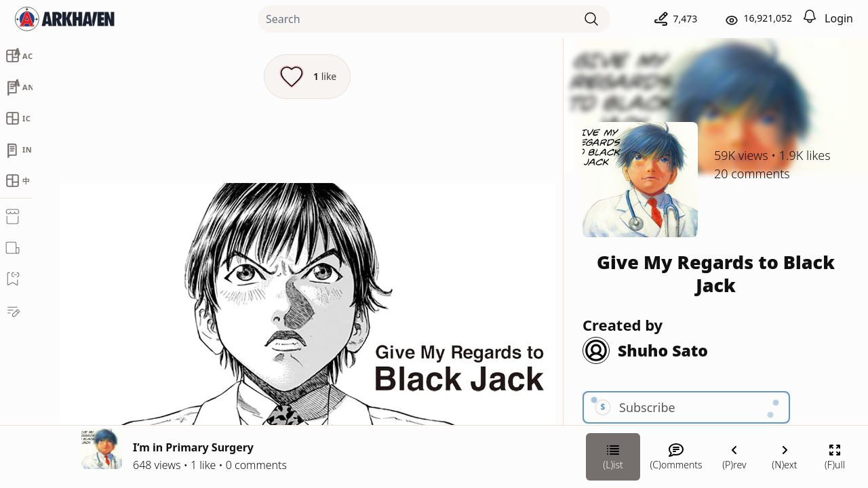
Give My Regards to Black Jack (716, 273)
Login (839, 18)
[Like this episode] (307, 77)
